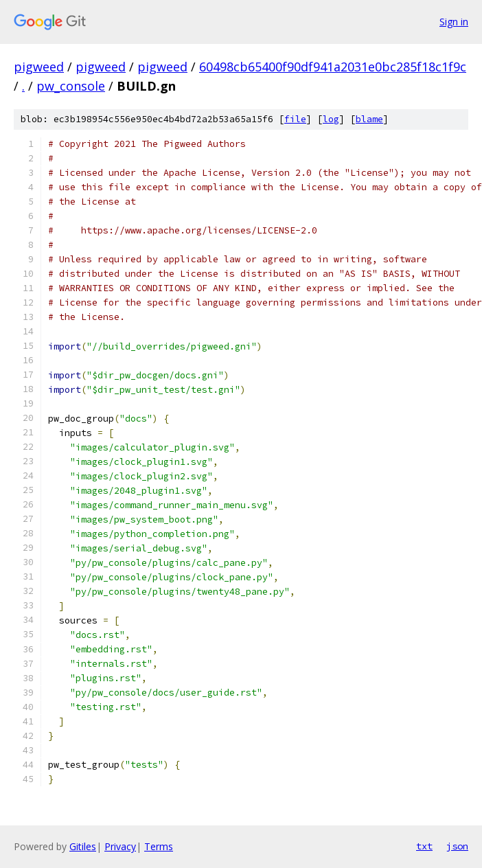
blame (369, 119)
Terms (159, 846)
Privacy (120, 846)
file (295, 119)
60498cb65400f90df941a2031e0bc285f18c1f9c (333, 67)
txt (424, 846)
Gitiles (83, 846)
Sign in (454, 22)
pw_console (71, 86)
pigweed (39, 67)
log (331, 119)
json (457, 846)
